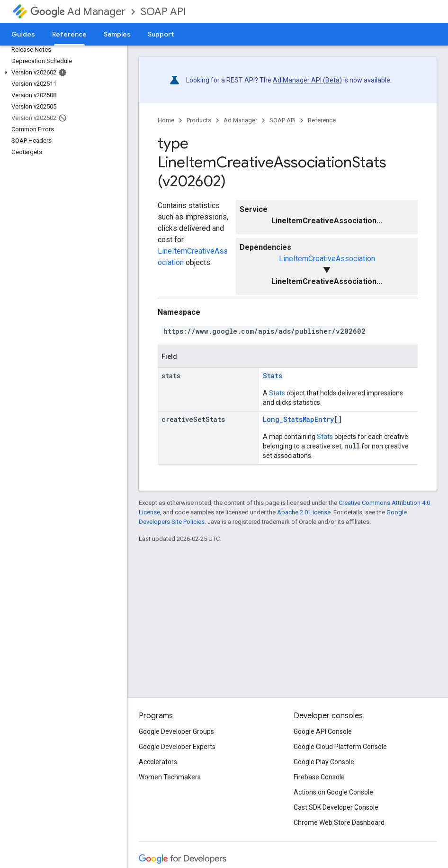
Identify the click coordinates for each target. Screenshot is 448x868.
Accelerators (158, 762)
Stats (273, 376)
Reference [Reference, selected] (69, 34)
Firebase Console (319, 777)
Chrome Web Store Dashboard (339, 822)
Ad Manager (78, 12)
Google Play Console (324, 762)
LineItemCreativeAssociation (327, 259)
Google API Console (323, 731)
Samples (117, 34)
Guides (23, 34)
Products (199, 120)
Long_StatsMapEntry (298, 419)
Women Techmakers (170, 777)
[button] (62, 73)
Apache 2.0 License (304, 512)
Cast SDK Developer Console (336, 807)
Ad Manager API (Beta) (307, 80)
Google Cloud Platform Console (340, 747)
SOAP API (163, 12)
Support (161, 34)
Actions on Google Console (333, 792)
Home (166, 120)
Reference (322, 120)
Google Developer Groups (176, 731)
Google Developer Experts (177, 747)
